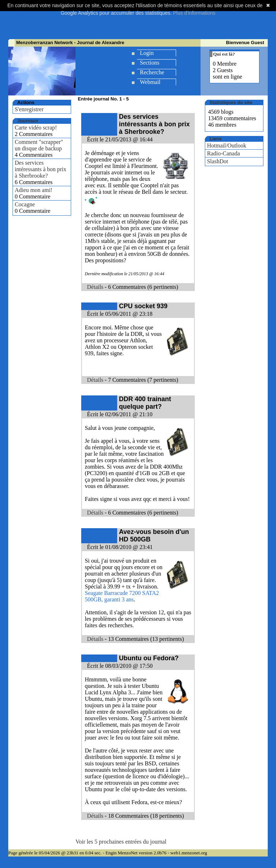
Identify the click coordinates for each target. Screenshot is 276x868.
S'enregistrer (29, 109)
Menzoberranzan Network (44, 43)
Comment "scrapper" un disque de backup (39, 145)
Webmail (150, 82)
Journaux (28, 121)
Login (147, 53)
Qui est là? (224, 54)
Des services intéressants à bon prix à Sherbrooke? (41, 169)
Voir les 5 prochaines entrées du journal (121, 842)
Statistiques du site (231, 102)
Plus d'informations (194, 13)
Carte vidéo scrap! (36, 128)
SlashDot (218, 161)
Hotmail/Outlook (227, 146)
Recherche (152, 72)
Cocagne (25, 204)
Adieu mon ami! (34, 190)
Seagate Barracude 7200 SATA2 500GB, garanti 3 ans (122, 596)
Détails (95, 287)
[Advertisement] (139, 22)
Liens (216, 139)
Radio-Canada (224, 153)
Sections (149, 63)
